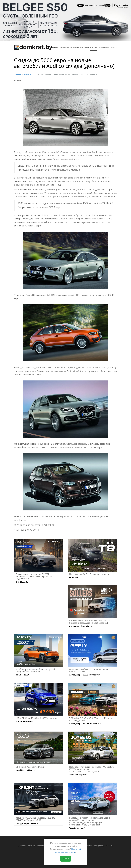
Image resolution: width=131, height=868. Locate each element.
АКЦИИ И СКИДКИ (66, 47)
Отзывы (111, 47)
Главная (17, 74)
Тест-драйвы (103, 47)
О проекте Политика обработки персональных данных (41, 846)
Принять (66, 859)
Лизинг (76, 47)
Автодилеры (84, 47)
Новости (94, 47)
